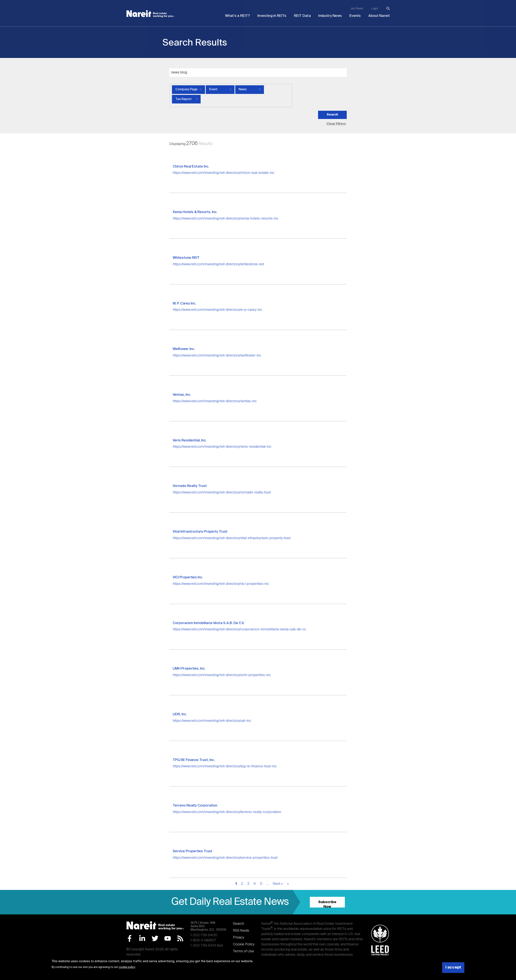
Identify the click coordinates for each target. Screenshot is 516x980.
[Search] (388, 8)
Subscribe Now (327, 904)
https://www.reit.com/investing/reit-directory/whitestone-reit (218, 264)
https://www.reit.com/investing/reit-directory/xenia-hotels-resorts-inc (226, 219)
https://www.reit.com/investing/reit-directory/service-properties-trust (225, 858)
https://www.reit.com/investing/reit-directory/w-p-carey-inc (217, 310)
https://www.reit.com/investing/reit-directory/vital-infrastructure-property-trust (232, 538)
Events (355, 16)
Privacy (238, 938)
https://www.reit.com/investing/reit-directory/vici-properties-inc (221, 584)
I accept (453, 967)
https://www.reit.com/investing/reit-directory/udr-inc (212, 721)
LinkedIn (142, 938)
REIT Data (302, 16)
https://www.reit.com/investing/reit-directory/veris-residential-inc (222, 447)
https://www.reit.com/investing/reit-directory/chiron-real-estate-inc (224, 173)
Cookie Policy (244, 944)
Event (213, 90)
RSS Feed (180, 938)
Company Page (186, 90)
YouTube (168, 938)
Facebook (130, 938)
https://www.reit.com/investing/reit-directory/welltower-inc (217, 356)
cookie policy (127, 967)
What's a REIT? (237, 16)
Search (238, 924)
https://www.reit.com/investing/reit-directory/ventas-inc (215, 401)
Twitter (155, 938)
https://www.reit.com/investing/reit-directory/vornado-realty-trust (222, 492)
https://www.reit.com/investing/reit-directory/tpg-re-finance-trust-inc (225, 766)
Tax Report (184, 99)
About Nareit (379, 16)
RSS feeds (241, 931)
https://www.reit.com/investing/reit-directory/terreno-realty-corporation (227, 812)
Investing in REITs (272, 16)
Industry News (330, 16)
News (243, 90)
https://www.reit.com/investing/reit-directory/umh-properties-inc (222, 675)
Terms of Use (243, 951)
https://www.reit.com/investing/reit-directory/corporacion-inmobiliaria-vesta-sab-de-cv (239, 629)
